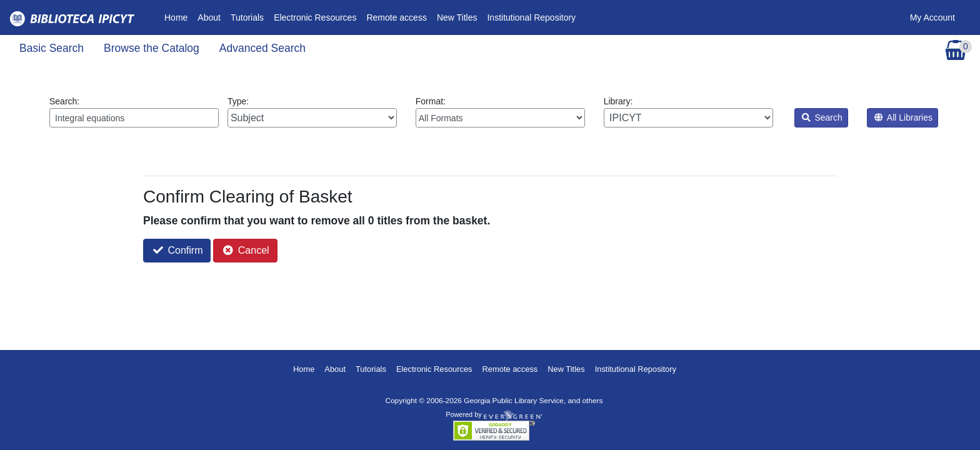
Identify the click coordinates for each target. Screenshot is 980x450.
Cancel (246, 250)
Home (178, 17)
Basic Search (52, 48)
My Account (932, 17)
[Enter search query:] (134, 118)
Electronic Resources (315, 17)
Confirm (178, 250)
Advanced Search (262, 48)
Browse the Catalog (152, 48)
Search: (134, 112)
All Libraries (903, 117)
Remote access (396, 17)
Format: (500, 112)
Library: (688, 112)
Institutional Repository (531, 17)
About (209, 17)
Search (822, 117)
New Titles (457, 17)
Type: (312, 112)
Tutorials (247, 17)
